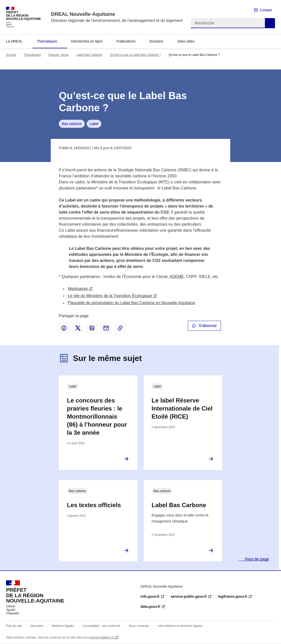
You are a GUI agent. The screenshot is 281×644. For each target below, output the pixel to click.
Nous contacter (139, 626)
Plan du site (14, 626)
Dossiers (156, 41)
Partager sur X (78, 328)
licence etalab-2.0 (102, 637)
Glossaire (37, 626)
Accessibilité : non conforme (101, 626)
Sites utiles (186, 41)
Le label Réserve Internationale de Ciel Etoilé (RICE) (182, 408)
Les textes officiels (94, 505)
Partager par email (106, 328)
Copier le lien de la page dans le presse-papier (120, 328)
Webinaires (78, 289)
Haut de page (256, 559)
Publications (126, 41)
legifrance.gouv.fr (232, 596)
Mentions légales (63, 626)
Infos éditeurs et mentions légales (180, 626)
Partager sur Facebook (64, 328)
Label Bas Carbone (89, 55)
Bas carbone (72, 124)
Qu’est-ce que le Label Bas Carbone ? (135, 55)
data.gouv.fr (150, 607)
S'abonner (204, 326)
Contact (266, 10)
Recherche (270, 23)
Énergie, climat (58, 55)
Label (94, 124)
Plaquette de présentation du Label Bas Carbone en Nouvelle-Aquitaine (132, 303)
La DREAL (14, 41)
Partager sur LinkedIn (92, 328)
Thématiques (47, 41)
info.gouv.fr (150, 596)
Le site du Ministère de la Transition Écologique (110, 296)
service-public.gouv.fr (189, 596)
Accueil (11, 55)
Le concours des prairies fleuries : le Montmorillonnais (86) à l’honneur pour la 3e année (97, 416)
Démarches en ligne (87, 41)
